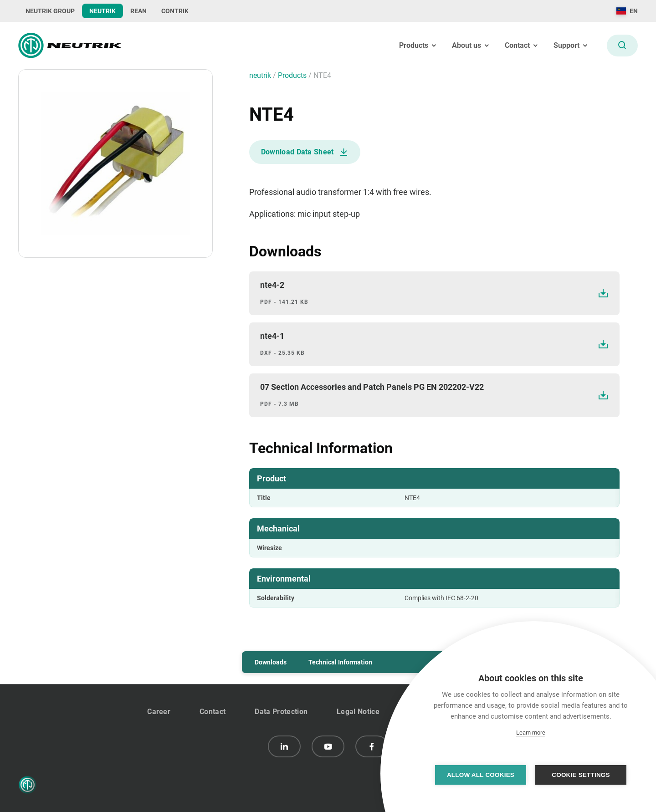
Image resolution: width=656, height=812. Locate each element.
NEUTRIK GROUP (50, 11)
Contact (213, 712)
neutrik (261, 75)
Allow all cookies (481, 775)
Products (293, 75)
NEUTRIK (102, 11)
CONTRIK (175, 11)
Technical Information (340, 662)
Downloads (271, 662)
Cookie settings (581, 775)
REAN (138, 11)
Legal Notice (358, 712)
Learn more (531, 733)
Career (159, 712)
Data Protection (281, 712)
